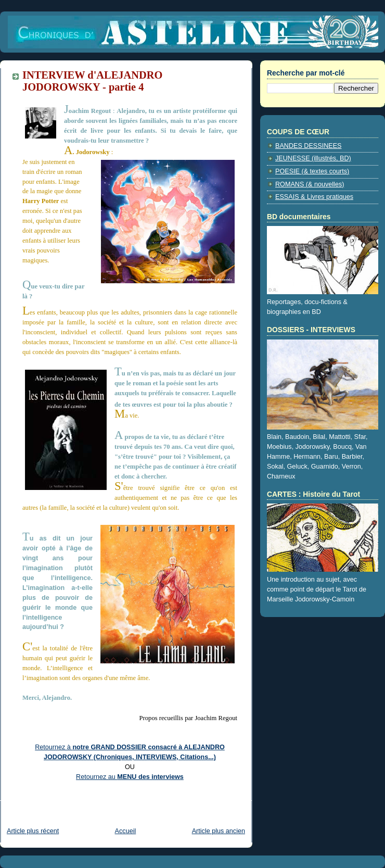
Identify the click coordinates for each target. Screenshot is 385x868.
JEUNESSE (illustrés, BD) (313, 158)
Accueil (126, 831)
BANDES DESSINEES (309, 146)
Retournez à (54, 747)
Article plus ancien (219, 831)
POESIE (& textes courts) (312, 171)
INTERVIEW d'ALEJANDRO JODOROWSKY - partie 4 (92, 81)
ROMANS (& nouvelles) (310, 184)
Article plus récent (33, 831)
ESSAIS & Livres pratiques (314, 197)
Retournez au (130, 777)
